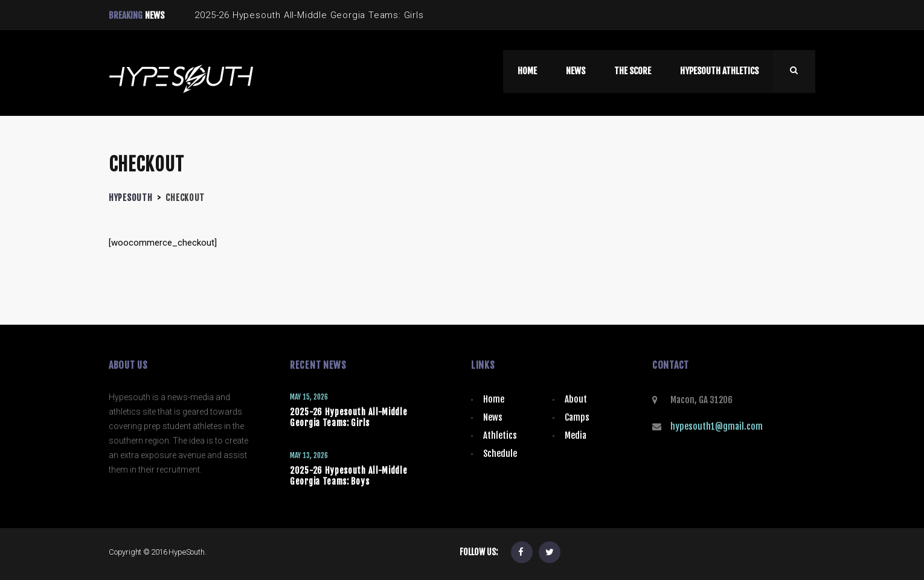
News (493, 417)
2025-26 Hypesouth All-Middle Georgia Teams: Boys (349, 476)
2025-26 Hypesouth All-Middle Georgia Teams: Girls (349, 417)
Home (494, 399)
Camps (577, 417)
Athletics (500, 435)
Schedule (500, 454)
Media (576, 435)
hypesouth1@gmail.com (717, 426)
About (576, 399)
